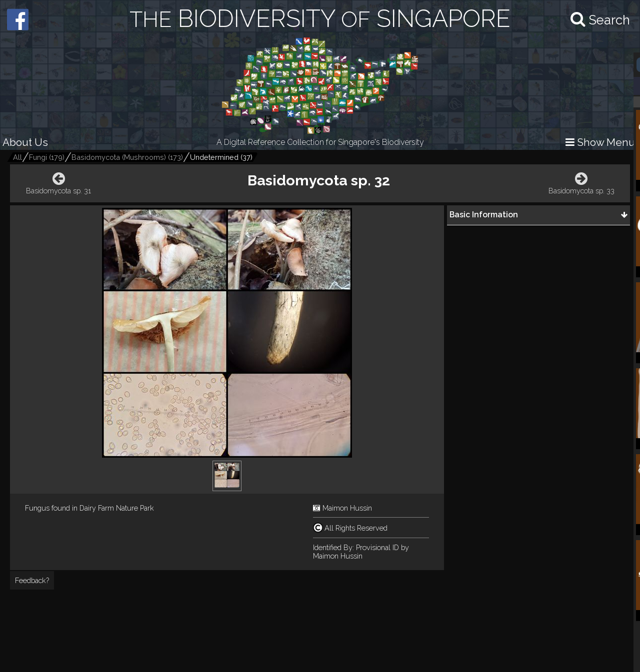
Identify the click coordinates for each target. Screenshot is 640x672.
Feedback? (32, 580)
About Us (25, 142)
